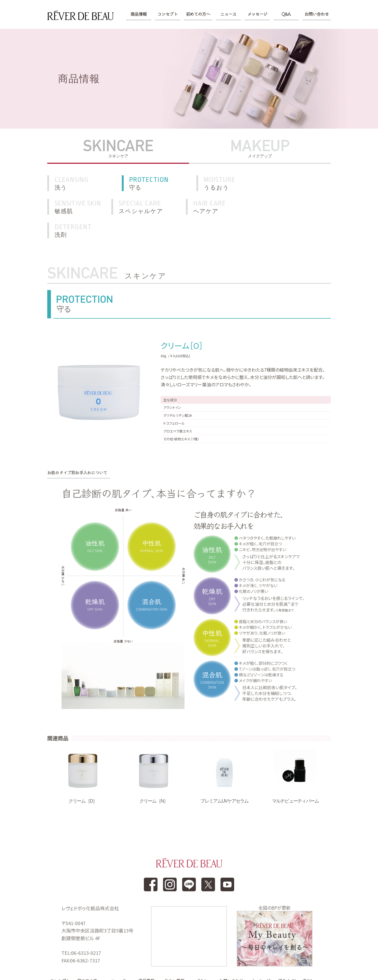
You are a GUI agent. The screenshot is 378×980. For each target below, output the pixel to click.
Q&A (286, 14)
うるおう (235, 183)
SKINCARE (118, 149)
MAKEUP (260, 149)
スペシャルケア (88, 207)
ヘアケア (161, 207)
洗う (88, 183)
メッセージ (257, 14)
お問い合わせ (317, 14)
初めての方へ (198, 14)
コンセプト (167, 14)
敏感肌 (303, 183)
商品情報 (138, 14)
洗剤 (235, 207)
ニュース (228, 14)
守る (161, 183)
